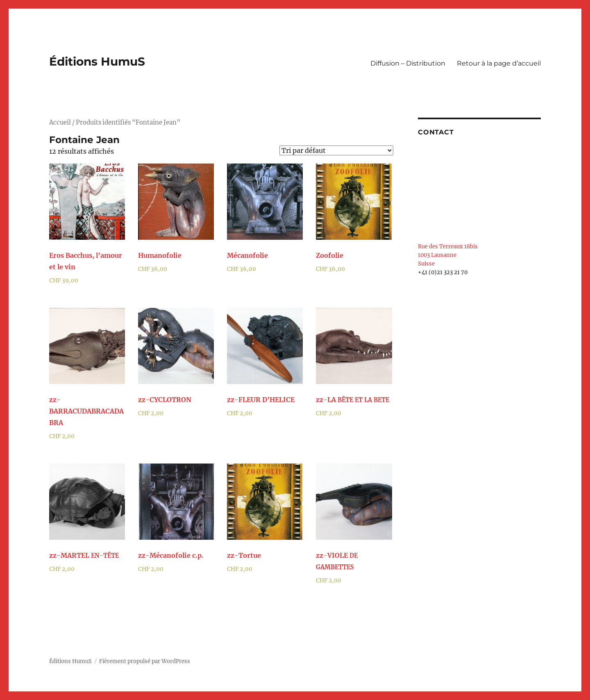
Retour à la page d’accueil (499, 63)
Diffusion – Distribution (408, 63)
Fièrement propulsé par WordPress (145, 661)
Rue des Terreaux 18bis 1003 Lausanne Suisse (448, 255)
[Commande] (336, 150)
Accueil (60, 123)
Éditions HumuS (97, 61)
